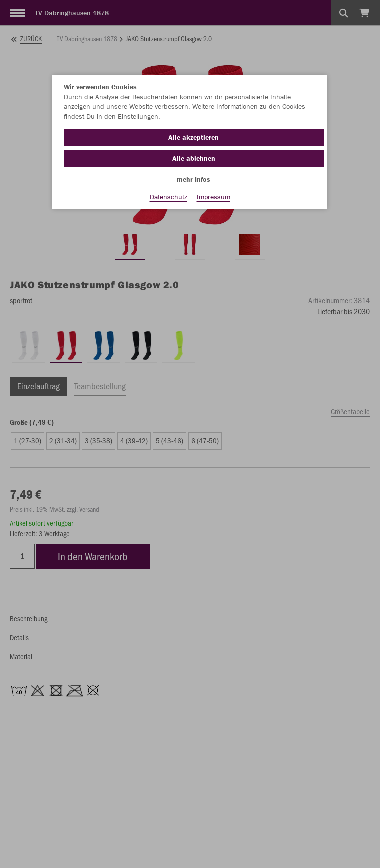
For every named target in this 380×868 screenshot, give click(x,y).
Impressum (214, 197)
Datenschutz (169, 197)
